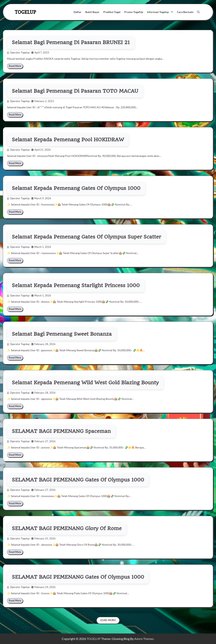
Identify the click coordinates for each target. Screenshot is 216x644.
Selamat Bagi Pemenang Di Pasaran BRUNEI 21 (71, 42)
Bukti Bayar (92, 12)
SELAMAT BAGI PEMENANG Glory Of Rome (67, 528)
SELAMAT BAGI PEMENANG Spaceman (61, 431)
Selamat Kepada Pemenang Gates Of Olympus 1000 (76, 188)
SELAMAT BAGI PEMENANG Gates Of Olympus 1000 (78, 480)
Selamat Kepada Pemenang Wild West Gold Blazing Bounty (85, 383)
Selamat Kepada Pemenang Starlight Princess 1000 (76, 285)
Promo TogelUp (134, 12)
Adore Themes (144, 639)
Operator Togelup (18, 53)
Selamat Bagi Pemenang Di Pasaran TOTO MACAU (75, 91)
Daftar (78, 12)
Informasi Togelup (158, 12)
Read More (15, 66)
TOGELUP (25, 12)
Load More (108, 620)
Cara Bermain (185, 12)
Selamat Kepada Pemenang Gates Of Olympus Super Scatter (86, 237)
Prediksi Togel (112, 12)
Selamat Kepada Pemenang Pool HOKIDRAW (68, 140)
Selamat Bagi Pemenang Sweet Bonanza (62, 334)
